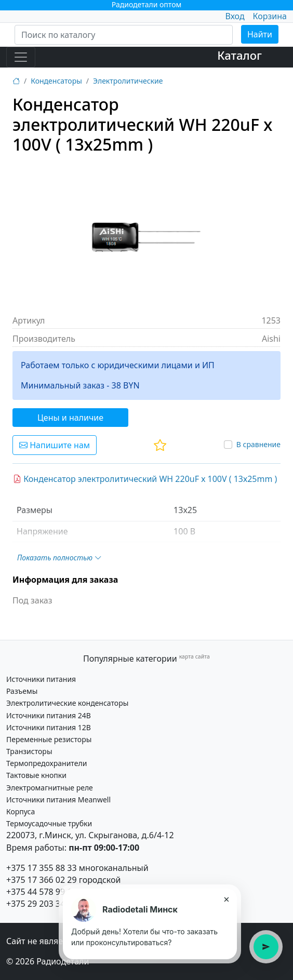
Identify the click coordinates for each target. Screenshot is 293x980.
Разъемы (22, 691)
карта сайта (195, 656)
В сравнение (258, 444)
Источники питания (41, 679)
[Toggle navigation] (21, 57)
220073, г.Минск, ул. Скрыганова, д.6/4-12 (90, 835)
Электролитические (128, 81)
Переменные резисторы (49, 739)
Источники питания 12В (49, 727)
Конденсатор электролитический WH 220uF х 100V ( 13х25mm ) (145, 479)
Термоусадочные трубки (49, 823)
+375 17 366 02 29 (42, 880)
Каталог (239, 55)
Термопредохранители (46, 763)
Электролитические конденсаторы (67, 703)
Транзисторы (29, 751)
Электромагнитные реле (50, 788)
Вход (235, 16)
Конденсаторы (56, 81)
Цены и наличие (70, 418)
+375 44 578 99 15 (42, 892)
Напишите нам (55, 445)
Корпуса (21, 811)
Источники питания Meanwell (58, 800)
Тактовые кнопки (36, 775)
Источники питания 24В (49, 715)
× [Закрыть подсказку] (226, 899)
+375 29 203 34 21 (42, 904)
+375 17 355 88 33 (42, 868)
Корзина (270, 16)
